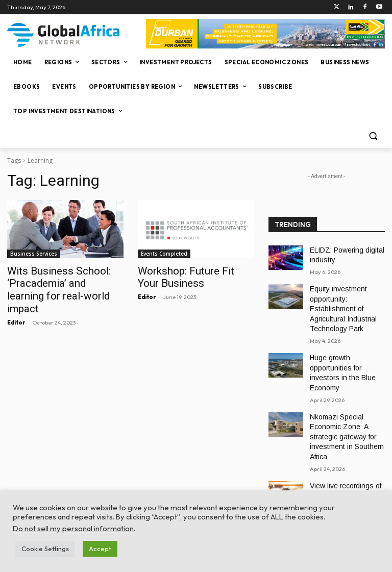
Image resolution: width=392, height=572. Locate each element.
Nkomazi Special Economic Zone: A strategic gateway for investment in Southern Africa (342, 402)
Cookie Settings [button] (45, 549)
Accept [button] (100, 549)
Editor (16, 306)
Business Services (34, 254)
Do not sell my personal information (73, 528)
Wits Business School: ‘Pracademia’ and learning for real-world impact (63, 282)
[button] (373, 136)
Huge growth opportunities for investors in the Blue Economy (346, 348)
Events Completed (164, 254)
